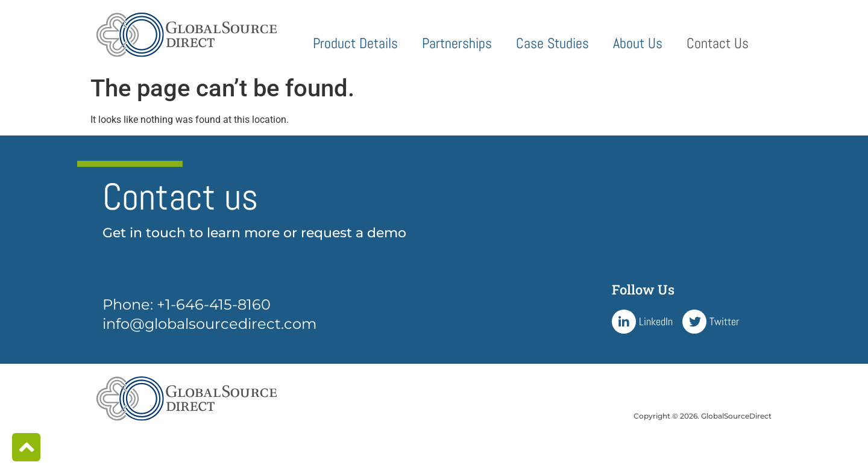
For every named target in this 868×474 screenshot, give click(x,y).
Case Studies (552, 43)
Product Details (355, 43)
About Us (638, 43)
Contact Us (718, 43)
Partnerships (457, 43)
